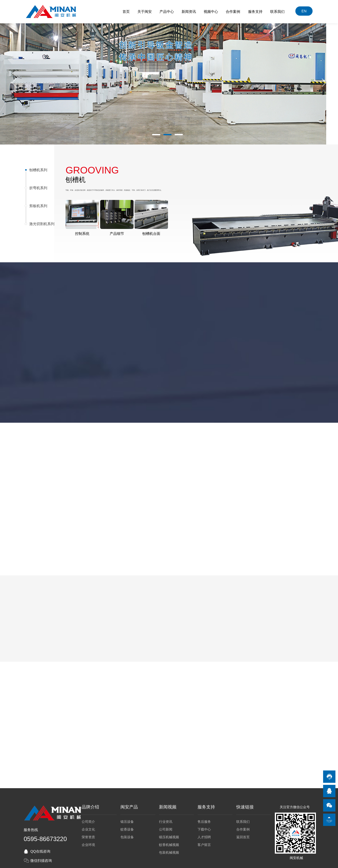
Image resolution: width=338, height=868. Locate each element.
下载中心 (204, 828)
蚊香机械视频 (169, 843)
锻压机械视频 (169, 835)
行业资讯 (166, 820)
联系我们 (278, 12)
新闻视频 (168, 805)
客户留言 (204, 843)
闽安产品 (129, 805)
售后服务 (204, 820)
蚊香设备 (127, 828)
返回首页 (243, 835)
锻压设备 (127, 820)
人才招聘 (204, 835)
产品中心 (167, 12)
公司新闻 (166, 828)
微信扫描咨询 (41, 859)
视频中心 (211, 12)
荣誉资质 (88, 835)
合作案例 (233, 12)
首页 (126, 12)
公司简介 (88, 820)
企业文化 (88, 828)
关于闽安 (145, 12)
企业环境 (88, 843)
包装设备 (127, 835)
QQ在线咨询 (40, 850)
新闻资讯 (189, 12)
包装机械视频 (169, 851)
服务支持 (256, 12)
